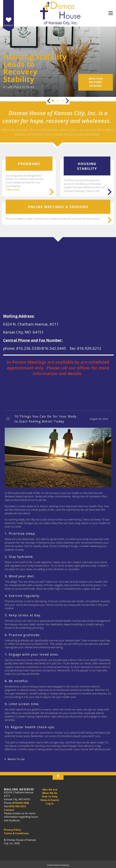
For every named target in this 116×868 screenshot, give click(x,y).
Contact (9, 810)
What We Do (50, 793)
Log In (50, 803)
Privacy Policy (12, 830)
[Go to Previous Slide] (49, 101)
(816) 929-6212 (17, 806)
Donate (9, 25)
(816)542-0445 (21, 803)
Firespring (64, 865)
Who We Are (50, 790)
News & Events (50, 800)
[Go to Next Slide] (67, 101)
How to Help (50, 796)
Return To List (16, 759)
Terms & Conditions (16, 833)
